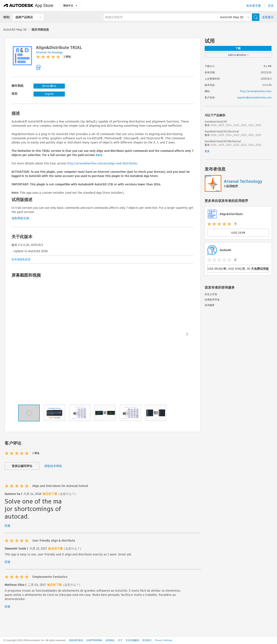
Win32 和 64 (49, 86)
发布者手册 (254, 6)
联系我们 (147, 640)
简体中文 (70, 6)
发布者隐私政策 (21, 259)
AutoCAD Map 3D (15, 30)
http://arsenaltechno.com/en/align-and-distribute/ (102, 163)
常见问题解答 (132, 640)
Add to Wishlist (238, 55)
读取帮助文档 (20, 218)
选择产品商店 (24, 17)
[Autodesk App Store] (29, 6)
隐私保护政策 (76, 640)
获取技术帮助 (53, 466)
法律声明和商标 (94, 640)
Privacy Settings (164, 640)
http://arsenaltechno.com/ (256, 91)
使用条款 (110, 640)
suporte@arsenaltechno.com (254, 97)
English (49, 94)
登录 (271, 6)
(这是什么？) (67, 494)
